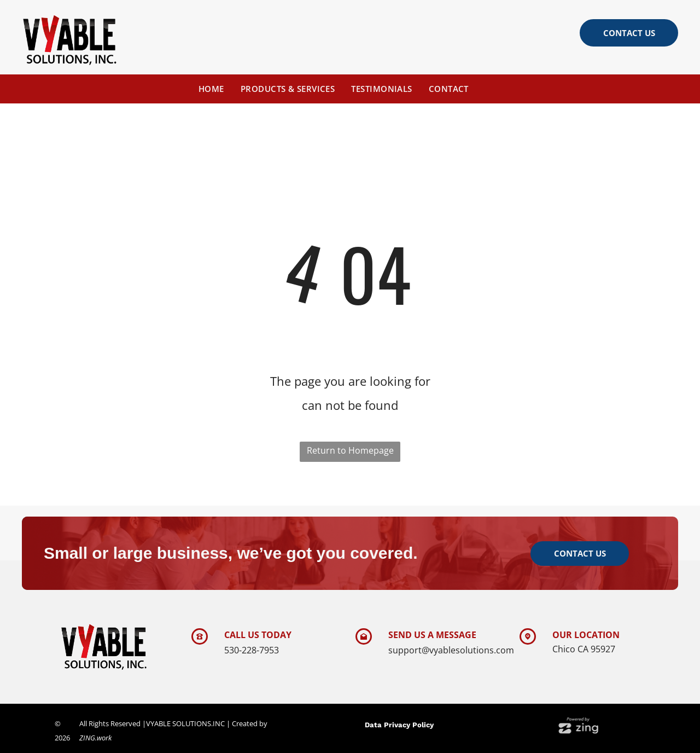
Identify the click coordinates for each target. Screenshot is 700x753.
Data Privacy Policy (399, 725)
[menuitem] (211, 89)
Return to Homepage (350, 450)
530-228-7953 (252, 650)
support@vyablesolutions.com (451, 650)
